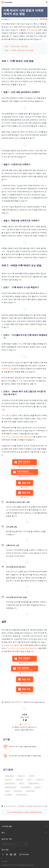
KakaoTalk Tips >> (12, 806)
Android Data (9, 776)
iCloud (7, 791)
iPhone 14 (40, 780)
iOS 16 (22, 783)
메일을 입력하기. (15, 844)
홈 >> (4, 806)
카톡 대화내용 (32, 30)
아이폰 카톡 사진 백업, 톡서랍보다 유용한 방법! (25, 756)
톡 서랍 (19, 381)
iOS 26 (31, 776)
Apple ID (38, 787)
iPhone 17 (21, 776)
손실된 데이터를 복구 (12, 645)
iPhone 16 (8, 780)
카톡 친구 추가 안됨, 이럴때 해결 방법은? (23, 747)
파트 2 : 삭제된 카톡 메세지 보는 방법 (19, 50)
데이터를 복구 (7, 415)
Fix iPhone (8, 795)
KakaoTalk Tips (34, 19)
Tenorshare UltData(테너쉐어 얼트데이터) (18, 437)
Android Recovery (11, 787)
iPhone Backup (26, 787)
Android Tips (30, 791)
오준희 (5, 19)
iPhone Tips (18, 791)
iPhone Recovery (22, 795)
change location (34, 783)
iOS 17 (30, 780)
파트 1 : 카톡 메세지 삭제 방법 (16, 46)
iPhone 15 (20, 780)
